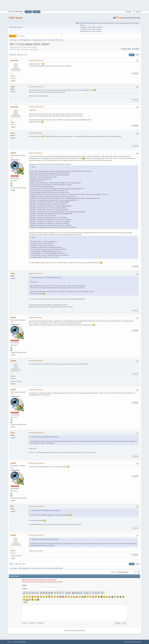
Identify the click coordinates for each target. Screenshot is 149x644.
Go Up (11, 564)
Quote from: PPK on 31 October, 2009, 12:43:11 (45, 437)
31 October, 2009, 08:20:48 (36, 361)
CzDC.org (91, 23)
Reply (132, 55)
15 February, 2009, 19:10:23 (36, 87)
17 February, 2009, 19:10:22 (36, 107)
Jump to (113, 572)
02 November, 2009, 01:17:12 (36, 433)
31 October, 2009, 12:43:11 (36, 390)
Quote (135, 73)
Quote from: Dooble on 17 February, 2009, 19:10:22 (46, 278)
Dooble (15, 60)
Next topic (136, 49)
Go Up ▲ (139, 642)
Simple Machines (22, 642)
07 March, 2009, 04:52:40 (35, 133)
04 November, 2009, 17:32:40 (36, 535)
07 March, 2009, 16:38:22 (35, 153)
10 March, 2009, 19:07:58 (35, 273)
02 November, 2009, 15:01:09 (36, 463)
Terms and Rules (132, 642)
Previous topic (126, 49)
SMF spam (68, 631)
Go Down (12, 55)
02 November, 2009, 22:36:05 (36, 506)
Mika (14, 361)
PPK (14, 153)
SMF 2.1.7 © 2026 (12, 642)
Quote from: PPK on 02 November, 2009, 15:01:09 (46, 510)
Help (125, 642)
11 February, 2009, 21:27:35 (36, 60)
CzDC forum (16, 18)
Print (138, 55)
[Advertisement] (74, 5)
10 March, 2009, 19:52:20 (35, 318)
